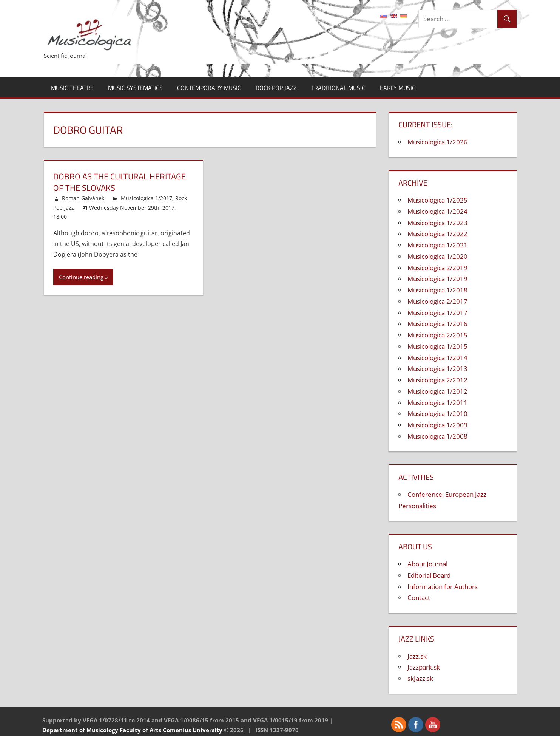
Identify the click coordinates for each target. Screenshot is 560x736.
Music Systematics (135, 88)
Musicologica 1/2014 (437, 358)
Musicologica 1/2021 (437, 245)
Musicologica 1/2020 (437, 256)
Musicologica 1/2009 (437, 425)
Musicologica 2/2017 (437, 301)
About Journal (427, 564)
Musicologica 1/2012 (437, 391)
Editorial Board (429, 575)
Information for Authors (443, 587)
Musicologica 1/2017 (147, 198)
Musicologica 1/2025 (437, 200)
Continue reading (81, 277)
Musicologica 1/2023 (437, 223)
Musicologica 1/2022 (437, 234)
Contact (419, 598)
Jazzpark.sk (424, 667)
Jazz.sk (417, 656)
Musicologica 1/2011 (437, 403)
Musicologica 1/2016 (437, 324)
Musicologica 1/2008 (437, 436)
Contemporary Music (209, 88)
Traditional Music (338, 88)
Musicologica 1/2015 (437, 346)
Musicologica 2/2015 (437, 335)
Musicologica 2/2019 (437, 268)
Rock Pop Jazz (276, 88)
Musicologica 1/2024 (437, 211)
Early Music (398, 88)
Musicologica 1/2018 (437, 290)
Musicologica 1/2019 (437, 279)
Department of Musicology (80, 730)
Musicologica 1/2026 (437, 142)
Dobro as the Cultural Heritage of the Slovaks (120, 182)
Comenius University (193, 730)
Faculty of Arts (140, 730)
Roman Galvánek (83, 198)
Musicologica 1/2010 (437, 414)
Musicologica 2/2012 (437, 380)
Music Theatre (72, 88)
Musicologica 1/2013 (437, 369)
